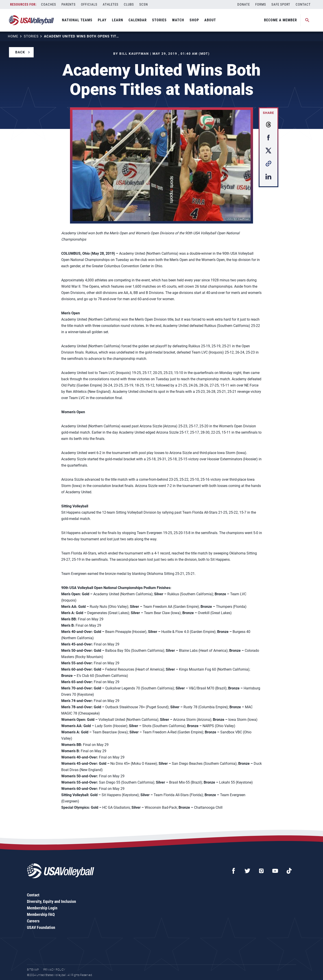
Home (13, 36)
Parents (69, 4)
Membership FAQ (41, 914)
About (210, 20)
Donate (244, 4)
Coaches (49, 4)
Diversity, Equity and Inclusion (51, 901)
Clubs (129, 4)
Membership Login (42, 908)
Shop (194, 20)
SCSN (144, 4)
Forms (261, 4)
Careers (33, 921)
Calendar (138, 20)
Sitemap (33, 970)
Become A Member (280, 20)
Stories (159, 20)
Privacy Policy (54, 970)
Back (20, 52)
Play (102, 20)
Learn (118, 20)
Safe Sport (281, 4)
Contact (303, 4)
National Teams (77, 20)
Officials (89, 4)
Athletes (111, 4)
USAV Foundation (41, 927)
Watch (178, 20)
